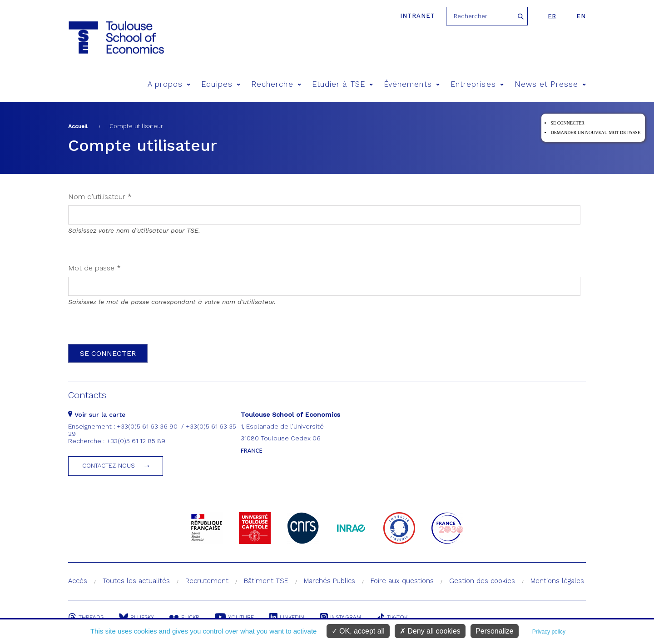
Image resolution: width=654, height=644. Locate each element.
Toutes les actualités (136, 581)
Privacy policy (549, 632)
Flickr (184, 617)
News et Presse (550, 84)
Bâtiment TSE (266, 581)
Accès (78, 581)
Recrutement (207, 581)
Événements (412, 84)
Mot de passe (94, 268)
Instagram (340, 617)
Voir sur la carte (97, 414)
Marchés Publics (329, 581)
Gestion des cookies (482, 581)
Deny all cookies (430, 631)
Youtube (234, 617)
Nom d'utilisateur (100, 197)
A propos (169, 84)
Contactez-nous (109, 466)
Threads (86, 617)
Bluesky (136, 617)
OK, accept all (358, 631)
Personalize (495, 631)
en (581, 16)
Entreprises (477, 84)
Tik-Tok (392, 617)
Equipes (221, 84)
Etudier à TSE (342, 84)
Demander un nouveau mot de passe (595, 132)
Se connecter (567, 123)
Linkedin (287, 617)
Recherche (276, 84)
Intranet (418, 16)
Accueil (78, 126)
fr (552, 16)
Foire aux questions (402, 581)
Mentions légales (557, 581)
